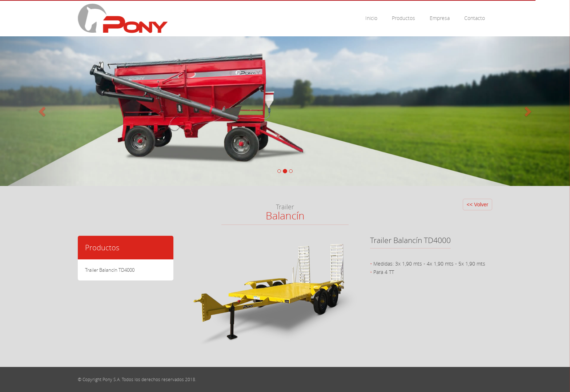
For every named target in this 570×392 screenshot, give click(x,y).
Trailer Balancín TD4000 (110, 270)
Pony (123, 18)
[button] (43, 111)
